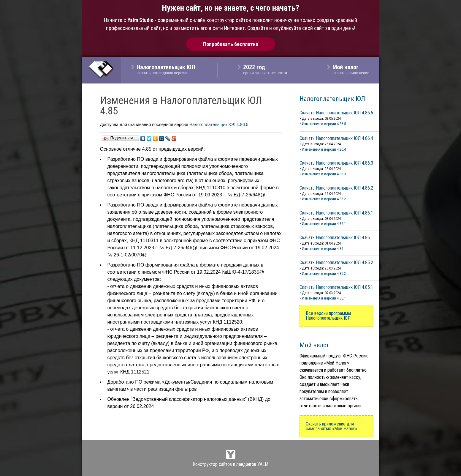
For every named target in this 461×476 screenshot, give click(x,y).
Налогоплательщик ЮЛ (332, 99)
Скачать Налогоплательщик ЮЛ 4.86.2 (336, 188)
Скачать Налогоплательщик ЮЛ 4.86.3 (336, 163)
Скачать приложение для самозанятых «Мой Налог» (331, 426)
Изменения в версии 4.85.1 (324, 298)
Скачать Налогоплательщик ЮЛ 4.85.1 (336, 287)
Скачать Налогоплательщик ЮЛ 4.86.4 (336, 138)
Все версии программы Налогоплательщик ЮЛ (328, 316)
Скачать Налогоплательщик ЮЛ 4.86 (335, 238)
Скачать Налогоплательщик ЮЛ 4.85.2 (336, 263)
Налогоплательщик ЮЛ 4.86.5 (219, 124)
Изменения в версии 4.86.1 (324, 224)
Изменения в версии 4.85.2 (324, 274)
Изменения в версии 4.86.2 (324, 199)
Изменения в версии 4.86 (323, 249)
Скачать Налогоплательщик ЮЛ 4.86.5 (336, 113)
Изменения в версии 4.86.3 (324, 174)
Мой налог (314, 345)
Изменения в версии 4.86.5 (324, 124)
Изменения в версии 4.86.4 (324, 149)
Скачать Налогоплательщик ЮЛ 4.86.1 (336, 213)
